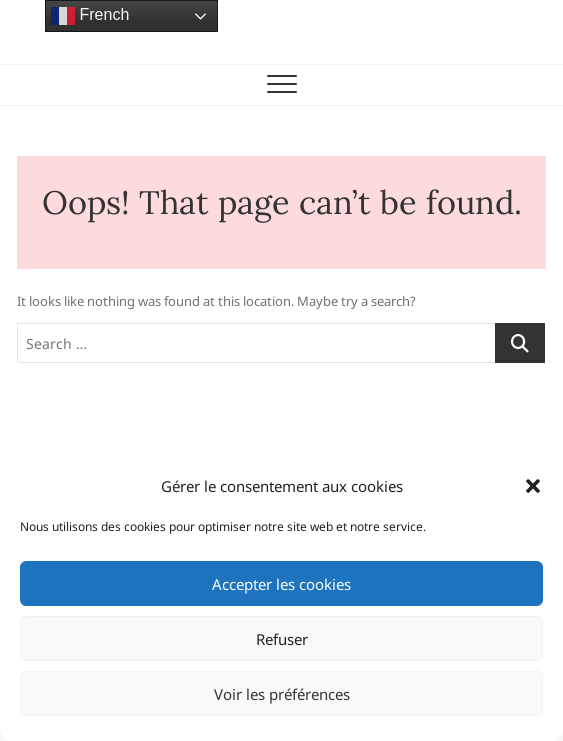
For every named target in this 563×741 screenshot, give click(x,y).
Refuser (282, 639)
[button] (533, 486)
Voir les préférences (282, 694)
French (90, 16)
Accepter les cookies (281, 584)
